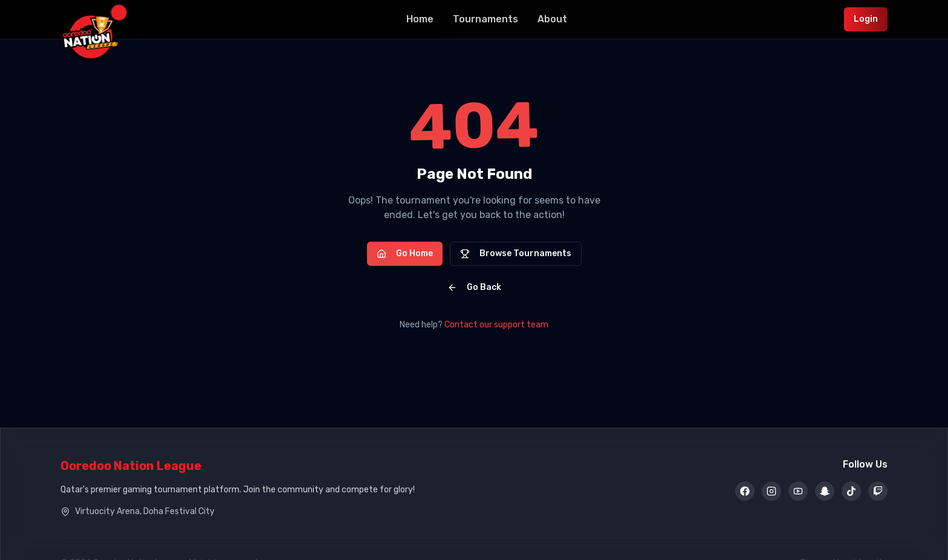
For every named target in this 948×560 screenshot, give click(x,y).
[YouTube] (798, 491)
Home (420, 19)
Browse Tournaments (516, 253)
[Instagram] (771, 491)
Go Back (474, 287)
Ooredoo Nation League (131, 466)
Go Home (405, 253)
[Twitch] (878, 491)
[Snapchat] (825, 491)
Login (866, 19)
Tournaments (485, 19)
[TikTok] (851, 491)
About (552, 19)
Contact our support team (496, 325)
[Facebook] (745, 491)
